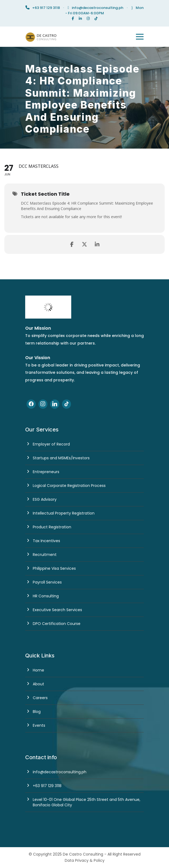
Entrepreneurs (46, 472)
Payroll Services (47, 582)
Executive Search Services (57, 610)
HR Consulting (46, 596)
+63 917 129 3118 (47, 786)
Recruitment (45, 555)
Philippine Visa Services (54, 568)
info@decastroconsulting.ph (97, 8)
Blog (37, 712)
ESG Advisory (45, 499)
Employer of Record (51, 444)
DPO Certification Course (57, 624)
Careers (40, 698)
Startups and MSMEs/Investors (61, 458)
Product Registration (52, 527)
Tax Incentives (46, 541)
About (38, 684)
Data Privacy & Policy (85, 860)
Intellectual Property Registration (64, 513)
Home (38, 670)
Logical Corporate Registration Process (69, 486)
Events (39, 725)
